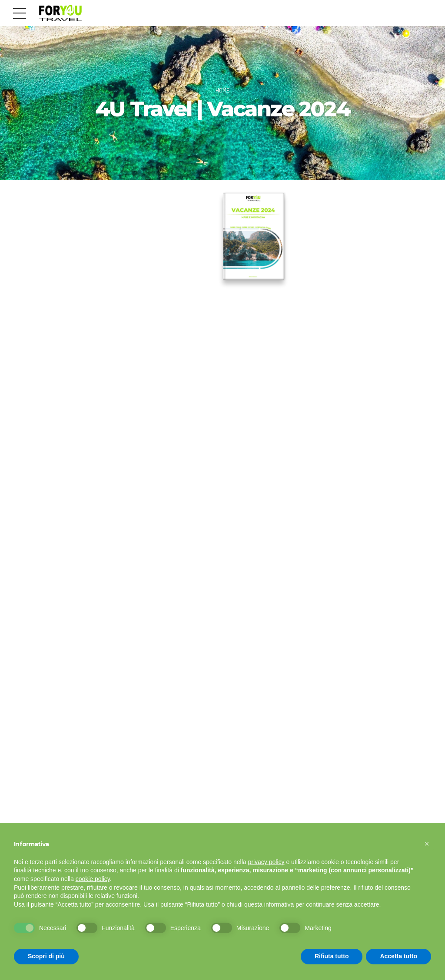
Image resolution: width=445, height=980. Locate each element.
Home (222, 90)
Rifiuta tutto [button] (332, 956)
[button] (427, 844)
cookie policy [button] (93, 879)
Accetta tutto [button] (399, 956)
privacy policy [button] (266, 862)
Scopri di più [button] (46, 956)
